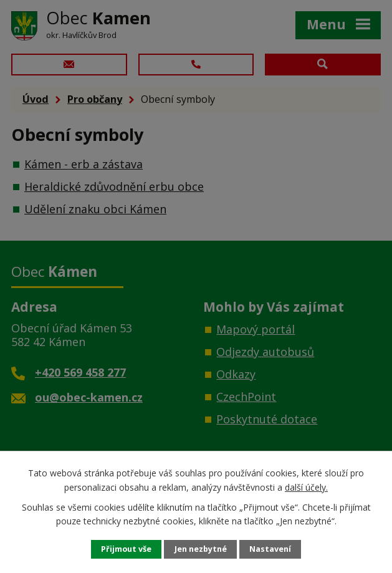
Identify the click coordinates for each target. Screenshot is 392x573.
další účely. (306, 487)
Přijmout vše (126, 549)
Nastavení (270, 549)
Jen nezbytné (201, 549)
